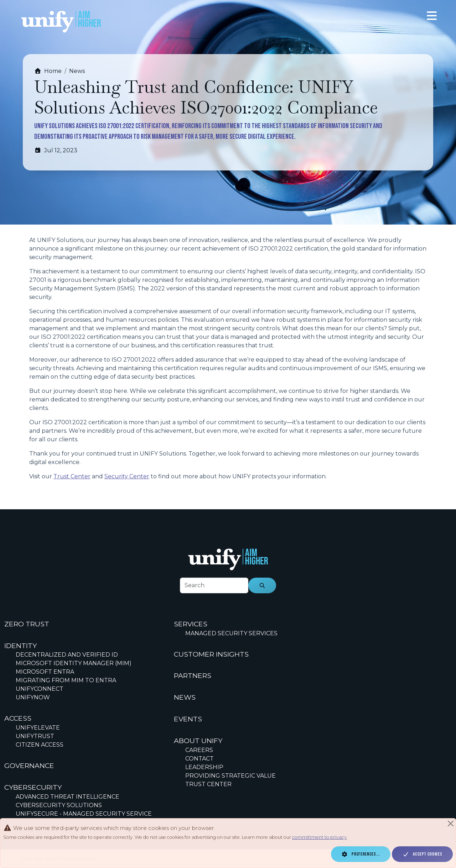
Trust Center (72, 476)
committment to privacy (319, 837)
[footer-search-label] (214, 585)
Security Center (127, 476)
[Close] (451, 824)
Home (48, 71)
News (77, 71)
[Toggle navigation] (432, 16)
